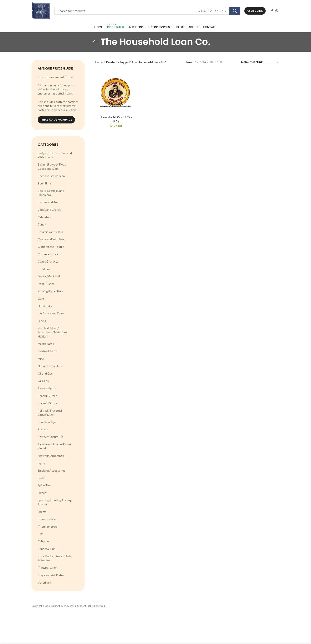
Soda (41, 478)
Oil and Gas (45, 373)
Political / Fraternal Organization (50, 413)
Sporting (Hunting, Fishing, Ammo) (55, 502)
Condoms (44, 269)
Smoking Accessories (52, 470)
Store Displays (47, 519)
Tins (41, 534)
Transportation (48, 567)
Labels (42, 321)
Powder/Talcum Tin (50, 437)
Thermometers (48, 526)
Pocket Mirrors (47, 403)
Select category (211, 11)
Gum (41, 298)
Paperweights (47, 388)
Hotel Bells (45, 306)
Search (235, 11)
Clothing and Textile (51, 247)
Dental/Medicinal (49, 276)
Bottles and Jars (48, 202)
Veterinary (45, 582)
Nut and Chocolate (50, 366)
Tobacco (43, 541)
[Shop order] (260, 63)
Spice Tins (44, 485)
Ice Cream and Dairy (51, 313)
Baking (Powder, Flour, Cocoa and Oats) (52, 166)
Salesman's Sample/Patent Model (55, 446)
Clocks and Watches (51, 239)
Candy (42, 224)
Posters (43, 429)
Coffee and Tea (48, 254)
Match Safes (46, 344)
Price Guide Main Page (56, 120)
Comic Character (49, 261)
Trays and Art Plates (51, 575)
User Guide (255, 11)
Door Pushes (46, 284)
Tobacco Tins (47, 549)
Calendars (44, 217)
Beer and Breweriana (51, 176)
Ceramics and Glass (50, 232)
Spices (42, 493)
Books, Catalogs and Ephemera (51, 193)
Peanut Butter (47, 396)
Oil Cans (43, 381)
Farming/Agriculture (51, 291)
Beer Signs (45, 183)
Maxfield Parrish (48, 351)
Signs (41, 463)
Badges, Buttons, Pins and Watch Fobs (55, 155)
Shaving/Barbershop (51, 456)
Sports (42, 512)
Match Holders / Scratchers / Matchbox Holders (52, 332)
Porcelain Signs (48, 422)
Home (99, 62)
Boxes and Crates (49, 210)
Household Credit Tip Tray (116, 119)
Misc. (41, 359)
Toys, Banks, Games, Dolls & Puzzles (55, 558)
